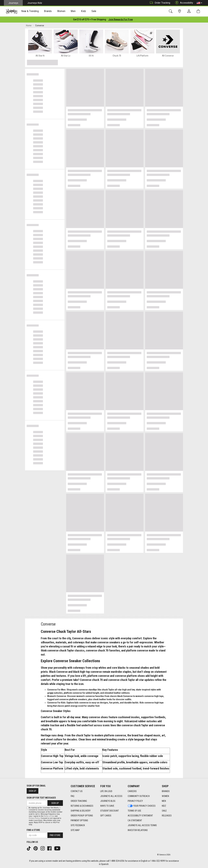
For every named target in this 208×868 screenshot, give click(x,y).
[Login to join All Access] (90, 19)
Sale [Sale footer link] (164, 811)
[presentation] (30, 11)
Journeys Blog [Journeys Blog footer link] (108, 801)
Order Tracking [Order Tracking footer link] (79, 801)
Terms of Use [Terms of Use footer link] (134, 811)
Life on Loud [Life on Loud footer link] (106, 791)
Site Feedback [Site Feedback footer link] (78, 825)
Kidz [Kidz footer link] (164, 806)
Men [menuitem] (73, 12)
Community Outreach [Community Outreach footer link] (139, 796)
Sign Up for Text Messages (41, 798)
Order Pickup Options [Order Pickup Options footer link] (82, 816)
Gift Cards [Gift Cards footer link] (106, 816)
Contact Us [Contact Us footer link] (77, 791)
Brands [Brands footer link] (166, 791)
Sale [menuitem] (94, 12)
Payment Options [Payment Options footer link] (79, 820)
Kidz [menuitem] (84, 12)
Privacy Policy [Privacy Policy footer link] (135, 801)
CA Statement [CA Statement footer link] (135, 820)
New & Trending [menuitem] (30, 12)
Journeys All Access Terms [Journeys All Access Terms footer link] (142, 825)
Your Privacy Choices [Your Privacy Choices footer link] (142, 806)
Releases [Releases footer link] (167, 816)
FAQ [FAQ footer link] (72, 796)
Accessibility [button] (183, 3)
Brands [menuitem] (48, 12)
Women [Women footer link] (165, 796)
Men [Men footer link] (164, 801)
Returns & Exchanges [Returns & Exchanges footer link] (82, 806)
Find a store (33, 830)
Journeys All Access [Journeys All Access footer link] (111, 796)
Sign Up (32, 791)
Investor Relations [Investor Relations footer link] (138, 830)
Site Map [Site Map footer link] (75, 830)
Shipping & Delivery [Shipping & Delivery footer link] (81, 811)
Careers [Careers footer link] (132, 791)
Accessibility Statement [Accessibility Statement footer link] (140, 816)
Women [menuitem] (61, 12)
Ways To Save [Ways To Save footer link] (107, 806)
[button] (199, 3)
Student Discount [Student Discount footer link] (110, 811)
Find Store (55, 835)
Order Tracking (159, 3)
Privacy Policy (34, 818)
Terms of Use (49, 816)
